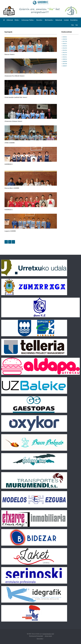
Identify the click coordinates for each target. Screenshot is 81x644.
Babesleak (59, 20)
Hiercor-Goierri (10, 54)
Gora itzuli (40, 639)
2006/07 (65, 66)
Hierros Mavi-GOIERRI (12, 188)
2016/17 (65, 44)
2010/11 (65, 57)
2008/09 (65, 61)
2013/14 (65, 50)
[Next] (13, 242)
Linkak (66, 20)
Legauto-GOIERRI (10, 231)
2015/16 (65, 46)
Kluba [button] (17, 20)
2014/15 (65, 48)
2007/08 (65, 64)
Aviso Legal (48, 636)
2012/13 (65, 52)
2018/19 (65, 39)
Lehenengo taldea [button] (28, 20)
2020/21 (65, 37)
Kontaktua (74, 20)
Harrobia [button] (40, 20)
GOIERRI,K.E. (9, 164)
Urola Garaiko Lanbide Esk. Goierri (16, 97)
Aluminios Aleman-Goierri (13, 121)
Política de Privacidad (36, 636)
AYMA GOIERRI (10, 143)
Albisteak (10, 20)
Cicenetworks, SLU (48, 634)
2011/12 (65, 55)
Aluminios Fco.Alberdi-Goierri (14, 76)
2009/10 (65, 59)
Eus (73, 25)
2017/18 (65, 41)
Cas (77, 25)
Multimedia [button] (49, 20)
